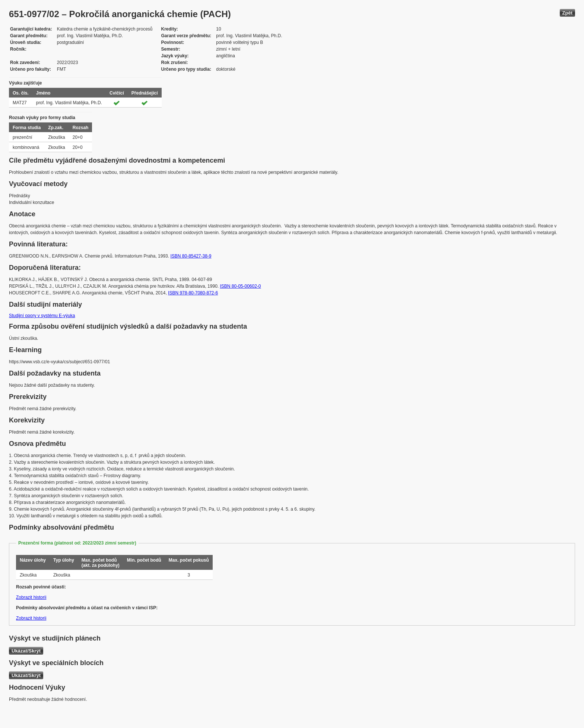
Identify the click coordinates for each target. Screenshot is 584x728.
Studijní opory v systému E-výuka (42, 316)
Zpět (567, 13)
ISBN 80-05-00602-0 (240, 286)
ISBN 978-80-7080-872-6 (193, 293)
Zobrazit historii (31, 597)
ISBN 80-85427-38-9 (191, 256)
